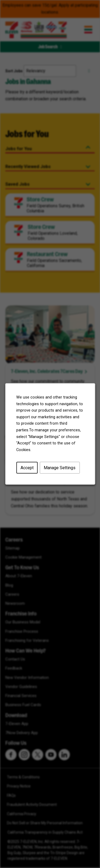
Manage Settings (59, 470)
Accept (28, 470)
